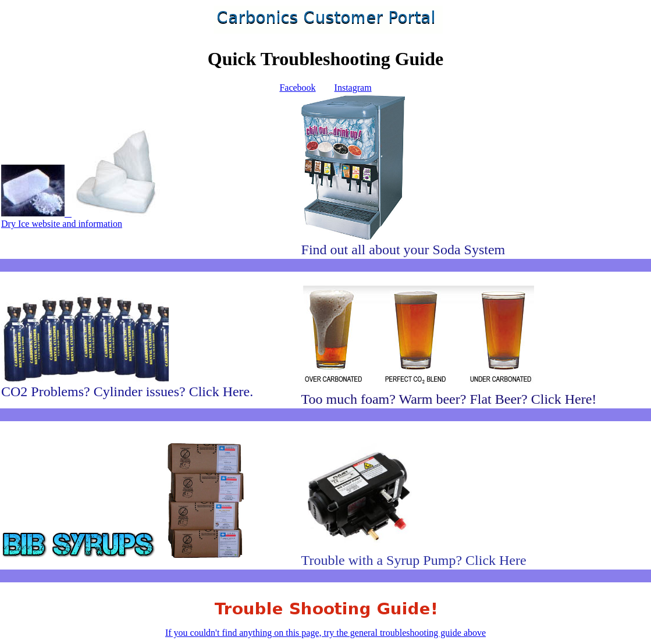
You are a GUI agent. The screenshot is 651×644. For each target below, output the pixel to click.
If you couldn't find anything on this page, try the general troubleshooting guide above (326, 627)
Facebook (297, 88)
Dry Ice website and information (82, 218)
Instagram (353, 88)
